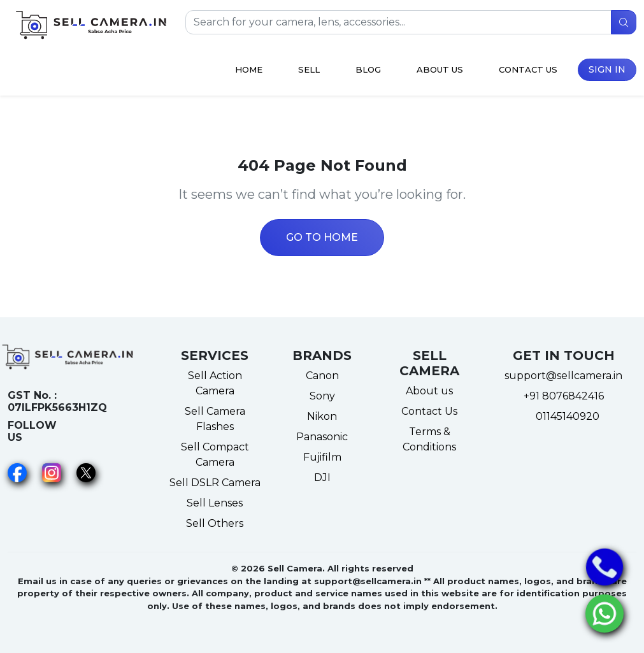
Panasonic (322, 437)
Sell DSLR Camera (215, 483)
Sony (322, 396)
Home (249, 69)
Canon (322, 376)
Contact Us (528, 69)
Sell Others (215, 523)
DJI (322, 477)
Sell (309, 69)
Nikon (322, 416)
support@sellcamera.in (563, 376)
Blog (368, 69)
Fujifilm (322, 457)
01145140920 (564, 416)
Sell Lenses (215, 503)
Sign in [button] (607, 69)
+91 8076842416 (564, 396)
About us (429, 391)
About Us (440, 69)
